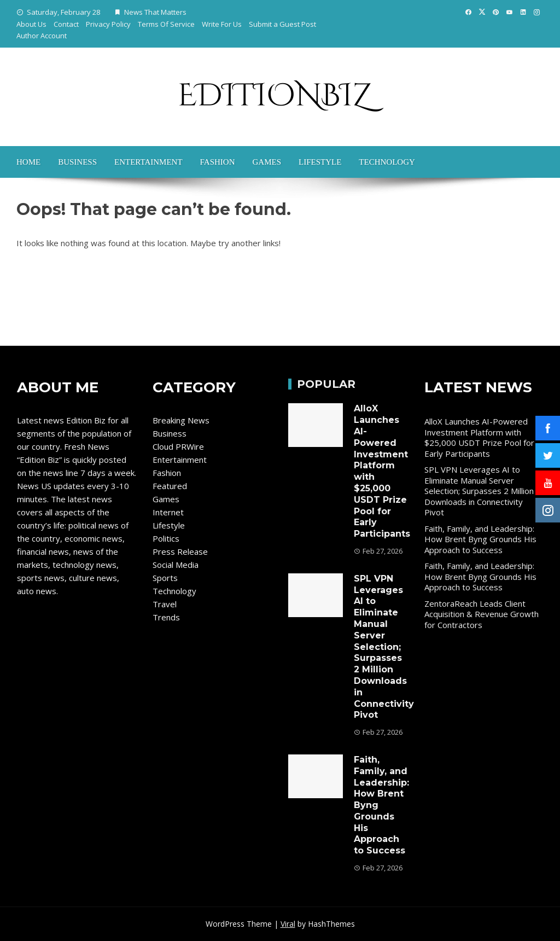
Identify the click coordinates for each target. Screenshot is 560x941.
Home (28, 162)
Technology (387, 162)
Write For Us (222, 24)
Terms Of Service (166, 24)
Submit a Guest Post (282, 24)
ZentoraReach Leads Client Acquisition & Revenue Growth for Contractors (482, 614)
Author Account (42, 36)
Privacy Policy (108, 24)
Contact (66, 24)
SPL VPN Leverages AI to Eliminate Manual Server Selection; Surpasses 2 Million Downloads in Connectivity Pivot (384, 647)
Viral (288, 924)
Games (267, 162)
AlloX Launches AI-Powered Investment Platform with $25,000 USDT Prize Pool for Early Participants (479, 437)
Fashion (218, 162)
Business (77, 162)
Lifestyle (320, 162)
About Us (31, 24)
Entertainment (148, 162)
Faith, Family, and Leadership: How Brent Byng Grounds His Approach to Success (480, 539)
